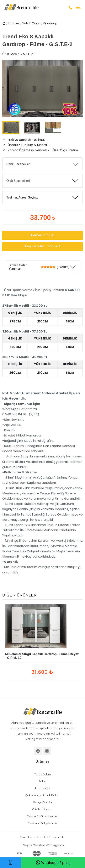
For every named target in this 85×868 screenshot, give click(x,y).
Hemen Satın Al (43, 235)
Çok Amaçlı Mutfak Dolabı (43, 795)
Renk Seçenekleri (18, 164)
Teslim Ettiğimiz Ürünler (42, 816)
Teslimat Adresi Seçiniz (22, 197)
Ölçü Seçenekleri (18, 181)
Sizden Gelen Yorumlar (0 (39, 267)
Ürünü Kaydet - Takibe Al (42, 246)
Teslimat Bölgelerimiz (43, 823)
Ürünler (14, 23)
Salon (43, 781)
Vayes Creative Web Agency (44, 845)
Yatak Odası (31, 23)
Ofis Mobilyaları (43, 809)
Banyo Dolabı (43, 802)
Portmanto (42, 788)
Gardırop (50, 23)
